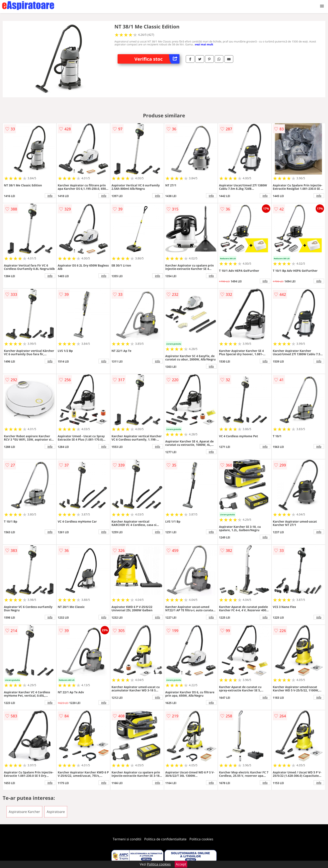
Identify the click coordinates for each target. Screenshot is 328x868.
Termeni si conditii (127, 839)
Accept (181, 864)
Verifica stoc (157, 59)
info (50, 196)
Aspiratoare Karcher (24, 812)
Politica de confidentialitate (165, 839)
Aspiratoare (56, 812)
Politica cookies (201, 839)
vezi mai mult (204, 44)
